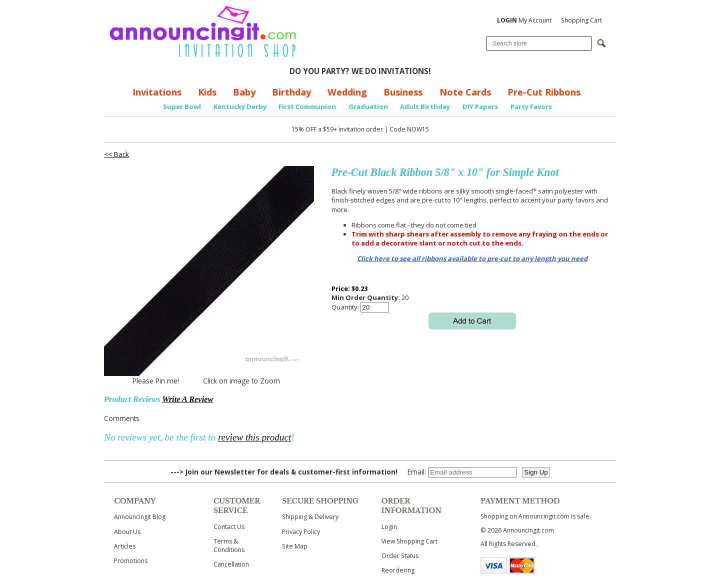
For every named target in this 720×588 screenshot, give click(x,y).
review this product (254, 437)
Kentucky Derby (240, 106)
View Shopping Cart (409, 541)
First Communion (307, 106)
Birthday (291, 92)
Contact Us (229, 527)
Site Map (295, 546)
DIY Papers (480, 106)
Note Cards (465, 92)
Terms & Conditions (229, 545)
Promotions (131, 561)
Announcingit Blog (140, 517)
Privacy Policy (301, 532)
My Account (524, 20)
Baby (244, 92)
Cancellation (231, 564)
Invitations (157, 92)
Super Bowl (182, 106)
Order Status (400, 556)
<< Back (116, 154)
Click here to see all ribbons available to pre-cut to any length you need (472, 258)
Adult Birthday (425, 106)
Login (389, 527)
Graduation (368, 106)
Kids (207, 92)
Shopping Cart (581, 20)
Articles (125, 546)
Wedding (347, 92)
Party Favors (531, 106)
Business (403, 92)
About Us (127, 532)
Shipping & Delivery (310, 517)
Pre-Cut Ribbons (544, 92)
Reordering (398, 570)
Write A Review (187, 399)
